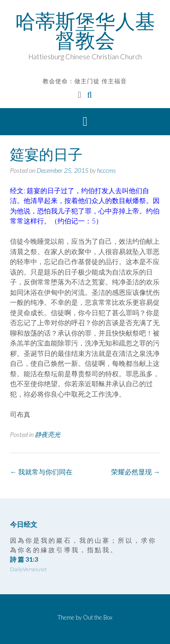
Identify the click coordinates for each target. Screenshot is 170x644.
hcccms (107, 170)
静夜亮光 (48, 434)
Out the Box (98, 617)
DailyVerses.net (28, 569)
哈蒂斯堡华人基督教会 (85, 31)
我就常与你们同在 (41, 472)
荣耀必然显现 (136, 472)
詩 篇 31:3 (24, 559)
